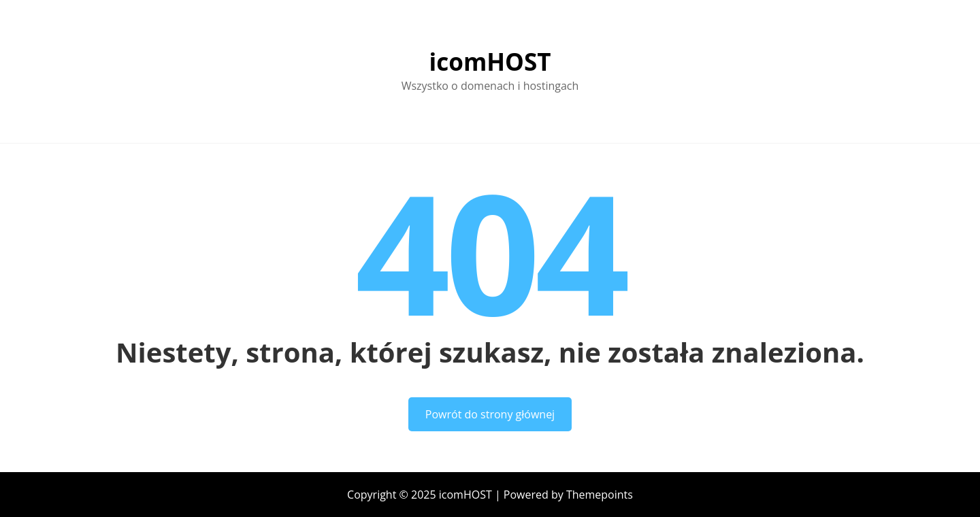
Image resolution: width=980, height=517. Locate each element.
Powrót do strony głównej (490, 414)
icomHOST (490, 62)
